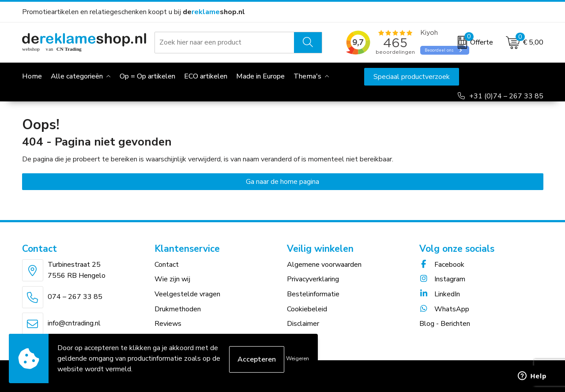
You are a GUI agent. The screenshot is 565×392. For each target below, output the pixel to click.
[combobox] (225, 42)
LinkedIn (440, 294)
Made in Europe (260, 76)
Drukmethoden (178, 309)
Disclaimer (303, 324)
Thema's (307, 76)
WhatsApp (444, 309)
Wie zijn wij (172, 279)
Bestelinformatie (313, 294)
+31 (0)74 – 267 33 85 (506, 96)
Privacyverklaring (313, 279)
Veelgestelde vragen (187, 294)
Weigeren (298, 358)
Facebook (442, 265)
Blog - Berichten (445, 324)
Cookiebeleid (307, 309)
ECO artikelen (206, 76)
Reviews (168, 324)
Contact (167, 265)
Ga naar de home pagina (282, 182)
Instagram (442, 279)
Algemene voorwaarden (324, 265)
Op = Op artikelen (147, 76)
